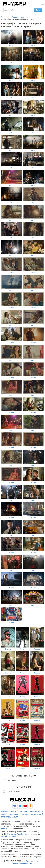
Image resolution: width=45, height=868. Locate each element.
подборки (14, 814)
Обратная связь (33, 861)
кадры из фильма (13, 791)
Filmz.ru (5, 828)
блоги (40, 812)
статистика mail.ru (10, 817)
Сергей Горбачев (9, 836)
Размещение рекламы (23, 863)
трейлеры (6, 812)
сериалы (33, 812)
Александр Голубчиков (17, 834)
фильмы (24, 812)
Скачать (12, 45)
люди (4, 814)
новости (15, 812)
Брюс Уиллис (11, 780)
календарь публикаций (33, 814)
